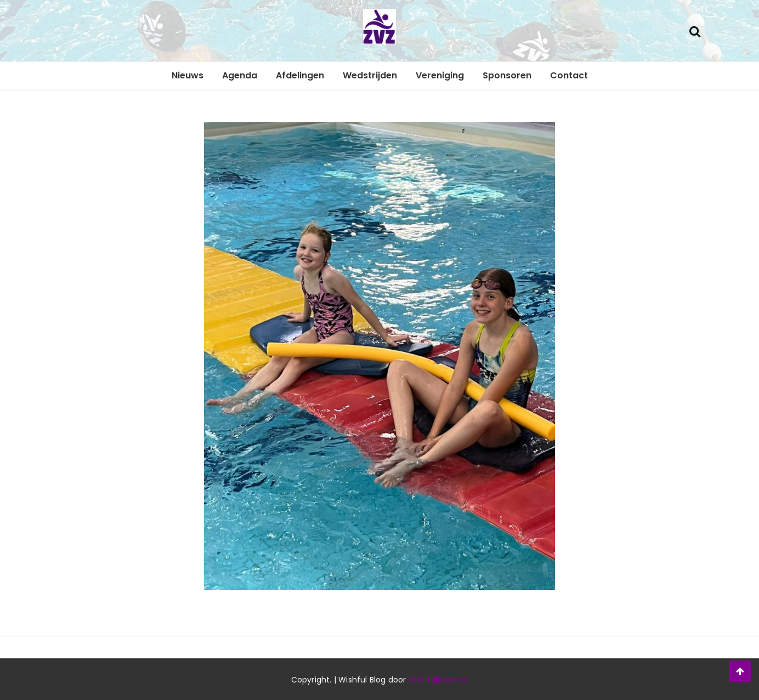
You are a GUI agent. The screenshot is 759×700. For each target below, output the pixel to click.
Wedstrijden (370, 75)
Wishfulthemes (438, 680)
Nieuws (188, 75)
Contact (569, 75)
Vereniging (440, 75)
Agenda (240, 75)
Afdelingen (300, 75)
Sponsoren (507, 75)
